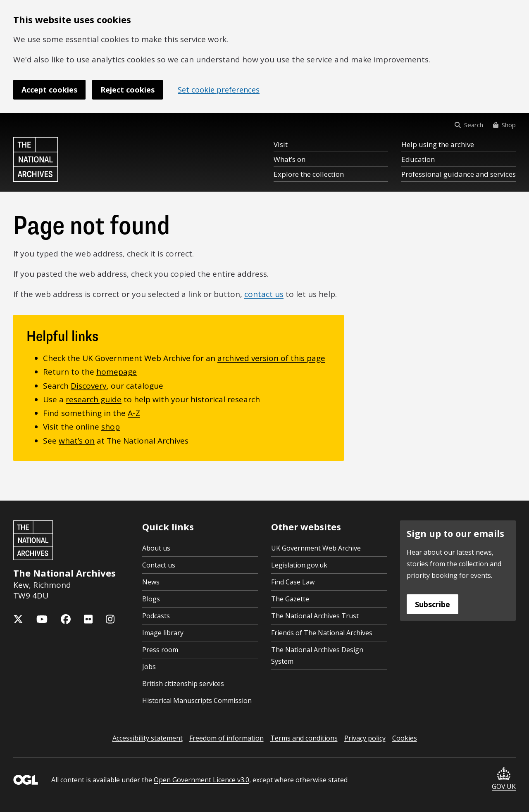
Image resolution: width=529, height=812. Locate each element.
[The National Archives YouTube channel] (42, 619)
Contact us (159, 565)
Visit (281, 144)
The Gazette (290, 599)
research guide (94, 399)
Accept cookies (49, 90)
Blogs (151, 599)
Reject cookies (127, 90)
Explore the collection (309, 174)
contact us (264, 294)
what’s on (77, 441)
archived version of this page (271, 358)
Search (469, 125)
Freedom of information (226, 738)
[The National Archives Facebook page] (66, 619)
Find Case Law (293, 582)
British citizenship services (183, 684)
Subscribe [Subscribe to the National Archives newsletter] (432, 604)
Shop (504, 125)
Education (418, 159)
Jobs (149, 667)
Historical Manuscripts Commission (197, 700)
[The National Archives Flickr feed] (88, 619)
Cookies (405, 738)
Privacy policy (365, 738)
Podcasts (156, 616)
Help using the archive (438, 144)
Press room (160, 650)
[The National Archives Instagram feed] (110, 619)
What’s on (290, 159)
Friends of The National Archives (322, 633)
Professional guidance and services (459, 174)
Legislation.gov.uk (299, 565)
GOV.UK (504, 779)
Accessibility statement (148, 738)
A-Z (134, 413)
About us (156, 548)
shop (111, 427)
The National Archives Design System (317, 655)
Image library (163, 633)
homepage (117, 372)
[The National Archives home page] (36, 159)
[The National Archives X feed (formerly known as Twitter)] (18, 619)
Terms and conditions (304, 738)
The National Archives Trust (315, 616)
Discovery (89, 386)
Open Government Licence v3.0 (201, 780)
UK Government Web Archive (316, 548)
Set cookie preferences (219, 90)
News (151, 582)
